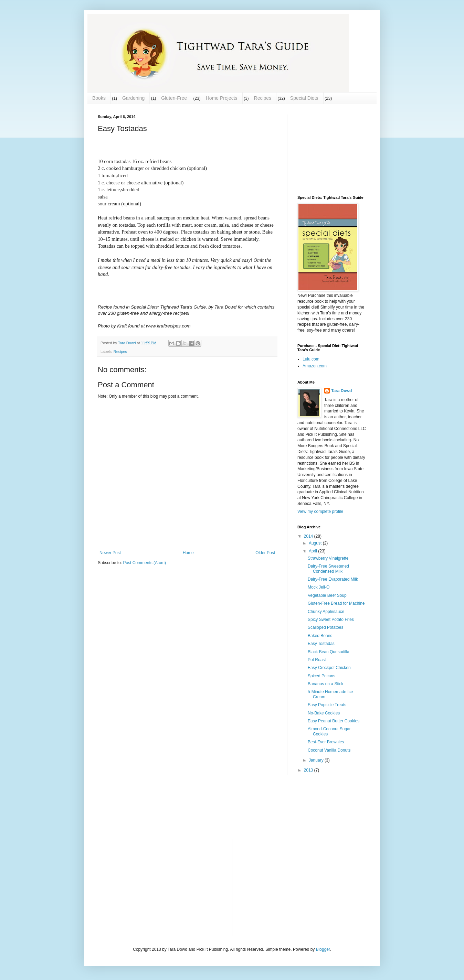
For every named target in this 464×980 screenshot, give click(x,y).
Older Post (265, 553)
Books (99, 98)
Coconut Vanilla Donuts (329, 750)
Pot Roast (317, 660)
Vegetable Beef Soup (327, 595)
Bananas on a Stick (325, 684)
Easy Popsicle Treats (327, 705)
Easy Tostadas (321, 644)
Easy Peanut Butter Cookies (334, 721)
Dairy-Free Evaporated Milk (333, 579)
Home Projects (222, 98)
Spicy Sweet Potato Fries (331, 620)
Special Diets (304, 98)
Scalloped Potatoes (325, 627)
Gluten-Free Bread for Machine (336, 603)
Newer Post (110, 553)
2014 (309, 536)
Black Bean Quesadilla (329, 652)
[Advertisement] (332, 149)
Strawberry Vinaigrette (328, 558)
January (317, 760)
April (313, 551)
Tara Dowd (341, 391)
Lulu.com (311, 359)
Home (188, 553)
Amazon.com (315, 366)
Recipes (263, 98)
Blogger (323, 949)
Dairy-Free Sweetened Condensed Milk (328, 569)
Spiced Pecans (321, 676)
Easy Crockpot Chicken (329, 668)
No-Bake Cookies (324, 713)
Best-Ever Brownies (326, 742)
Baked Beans (320, 636)
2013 (309, 770)
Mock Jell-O (319, 587)
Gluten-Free (174, 98)
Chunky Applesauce (326, 612)
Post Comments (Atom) (144, 563)
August (316, 543)
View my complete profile (320, 511)
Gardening (133, 98)
